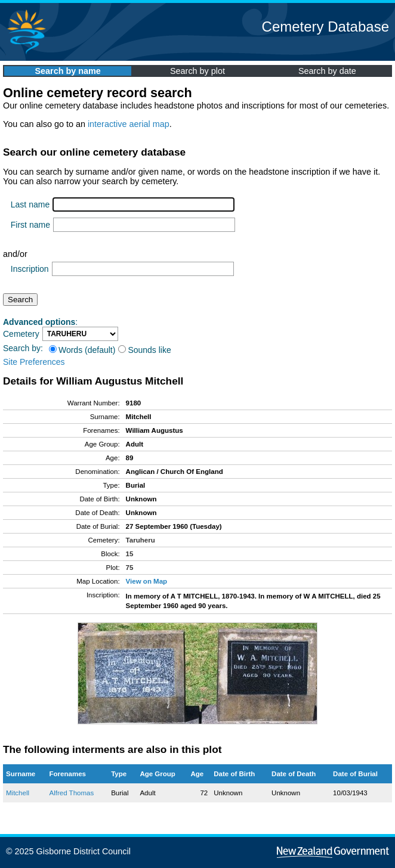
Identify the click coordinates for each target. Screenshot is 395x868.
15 (130, 554)
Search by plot (197, 71)
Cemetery (21, 334)
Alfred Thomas (72, 793)
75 (130, 568)
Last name (30, 204)
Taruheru (141, 540)
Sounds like (144, 350)
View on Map (147, 581)
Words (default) (82, 350)
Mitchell (18, 793)
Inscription (30, 269)
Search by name (67, 71)
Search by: (23, 348)
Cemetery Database (325, 27)
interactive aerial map (129, 124)
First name (30, 225)
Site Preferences (34, 362)
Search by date (327, 71)
